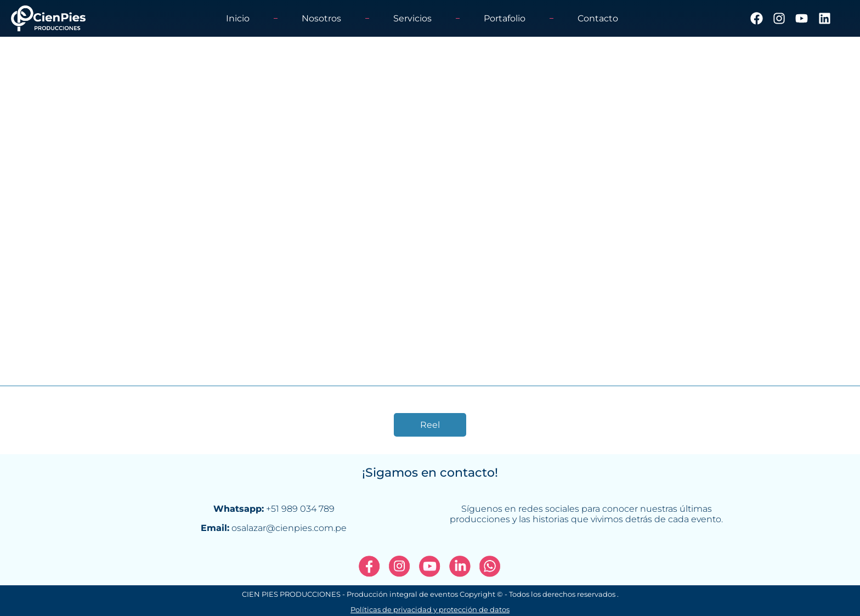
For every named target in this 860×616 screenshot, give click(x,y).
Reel (430, 425)
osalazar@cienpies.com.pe (289, 528)
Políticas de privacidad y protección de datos (430, 610)
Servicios (412, 18)
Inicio (238, 18)
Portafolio (505, 18)
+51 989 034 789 (300, 509)
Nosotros (321, 18)
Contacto (598, 18)
